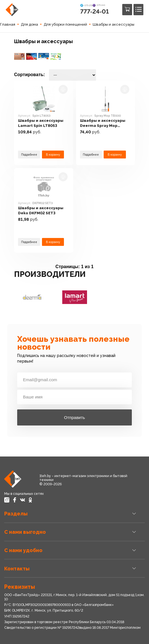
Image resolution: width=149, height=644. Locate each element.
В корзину (53, 155)
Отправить (74, 417)
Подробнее (29, 155)
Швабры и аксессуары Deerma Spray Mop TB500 (103, 123)
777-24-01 (94, 11)
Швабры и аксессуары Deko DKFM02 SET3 (41, 210)
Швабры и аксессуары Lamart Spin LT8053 (41, 123)
